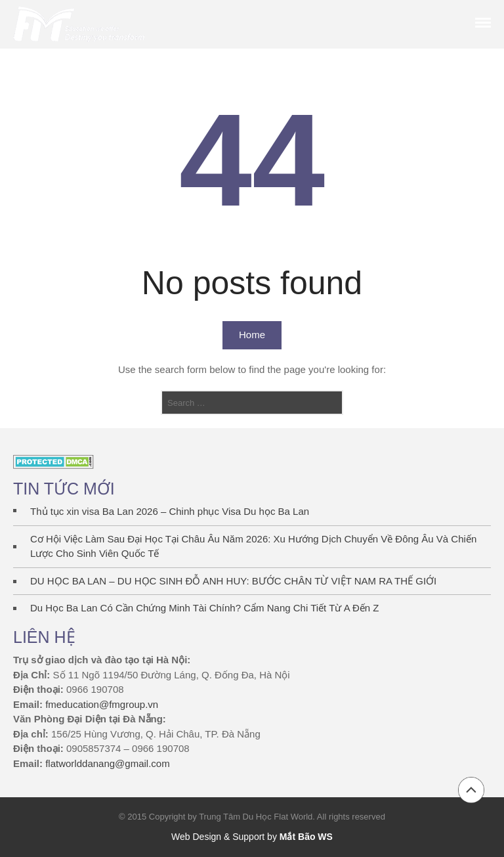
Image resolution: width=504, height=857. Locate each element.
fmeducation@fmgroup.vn (102, 704)
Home (252, 335)
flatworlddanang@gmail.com (108, 763)
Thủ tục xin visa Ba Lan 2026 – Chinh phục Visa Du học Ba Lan (170, 511)
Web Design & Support (218, 837)
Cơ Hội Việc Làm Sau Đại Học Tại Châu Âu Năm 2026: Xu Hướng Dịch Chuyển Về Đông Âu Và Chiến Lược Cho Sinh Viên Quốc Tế (253, 546)
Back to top (471, 790)
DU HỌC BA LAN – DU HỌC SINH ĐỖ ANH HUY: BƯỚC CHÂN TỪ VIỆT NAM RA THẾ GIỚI (233, 581)
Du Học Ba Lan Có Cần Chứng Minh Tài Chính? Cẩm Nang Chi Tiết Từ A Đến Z (205, 608)
